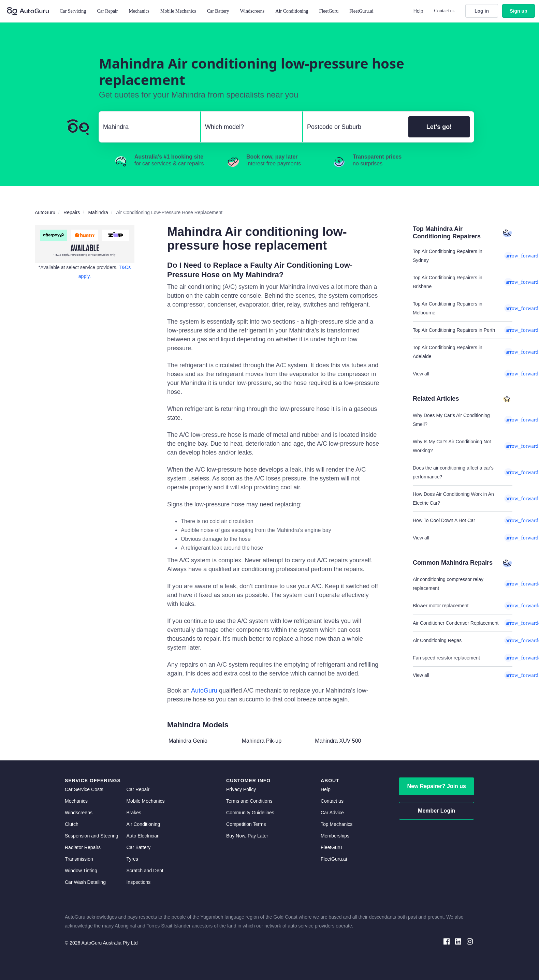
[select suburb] (354, 127)
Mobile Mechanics (178, 11)
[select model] (249, 127)
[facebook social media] (447, 941)
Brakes (134, 813)
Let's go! (439, 127)
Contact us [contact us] (332, 801)
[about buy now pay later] (85, 244)
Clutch (72, 824)
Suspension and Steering (91, 836)
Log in (482, 11)
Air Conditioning (143, 824)
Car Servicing (73, 11)
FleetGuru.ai (361, 11)
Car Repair (107, 11)
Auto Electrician (143, 836)
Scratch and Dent (145, 871)
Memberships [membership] (335, 836)
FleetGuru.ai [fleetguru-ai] (334, 859)
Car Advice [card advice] (332, 813)
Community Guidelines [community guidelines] (250, 813)
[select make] (147, 127)
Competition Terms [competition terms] (246, 824)
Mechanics (139, 11)
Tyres (132, 859)
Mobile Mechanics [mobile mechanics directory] (145, 801)
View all (463, 374)
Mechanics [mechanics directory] (76, 801)
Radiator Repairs (83, 847)
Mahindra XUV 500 (338, 741)
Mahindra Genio (188, 741)
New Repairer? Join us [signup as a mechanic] (436, 786)
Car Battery (138, 847)
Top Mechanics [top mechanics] (337, 824)
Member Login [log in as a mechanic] (436, 811)
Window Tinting (81, 871)
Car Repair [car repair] (138, 789)
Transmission (79, 859)
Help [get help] (326, 789)
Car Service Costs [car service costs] (84, 789)
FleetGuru (329, 11)
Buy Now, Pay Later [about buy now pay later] (247, 836)
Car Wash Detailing (85, 882)
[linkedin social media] (458, 941)
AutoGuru (204, 691)
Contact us (445, 11)
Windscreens (79, 813)
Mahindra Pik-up (262, 741)
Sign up (518, 11)
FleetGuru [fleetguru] (331, 847)
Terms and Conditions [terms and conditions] (249, 801)
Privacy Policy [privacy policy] (241, 789)
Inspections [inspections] (138, 882)
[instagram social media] (470, 941)
